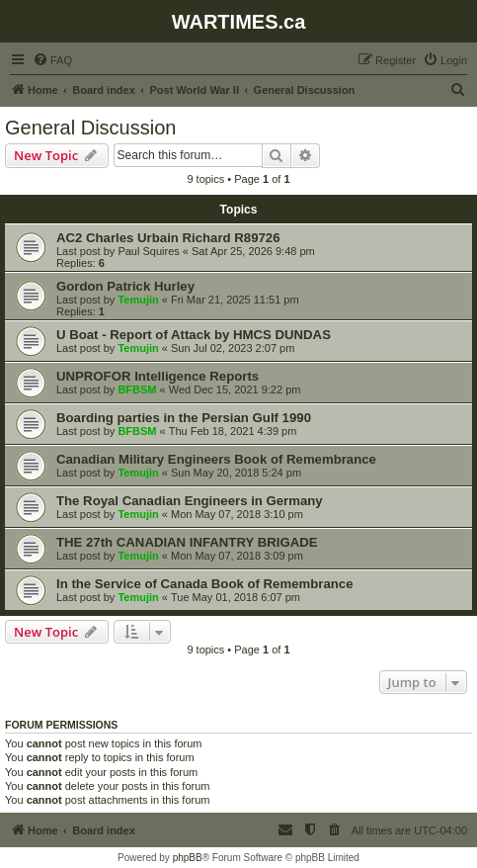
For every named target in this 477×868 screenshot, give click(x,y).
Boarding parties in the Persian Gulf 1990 (184, 418)
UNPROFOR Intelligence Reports (158, 376)
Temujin (138, 300)
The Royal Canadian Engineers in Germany (190, 501)
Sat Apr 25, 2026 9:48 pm (253, 251)
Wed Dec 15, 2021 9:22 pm (235, 390)
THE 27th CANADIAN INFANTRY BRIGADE (187, 542)
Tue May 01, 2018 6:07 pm (236, 597)
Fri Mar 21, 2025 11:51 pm (235, 300)
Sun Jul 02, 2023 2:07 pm (233, 348)
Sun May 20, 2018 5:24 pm (236, 473)
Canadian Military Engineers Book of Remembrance (216, 459)
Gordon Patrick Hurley (125, 286)
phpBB (188, 858)
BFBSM (137, 390)
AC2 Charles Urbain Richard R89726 (168, 238)
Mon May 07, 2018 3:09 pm (237, 556)
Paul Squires (148, 251)
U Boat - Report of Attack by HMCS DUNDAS (194, 335)
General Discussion (90, 128)
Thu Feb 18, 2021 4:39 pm (233, 431)
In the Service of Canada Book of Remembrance (204, 584)
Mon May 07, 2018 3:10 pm (237, 514)
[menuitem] (52, 60)
